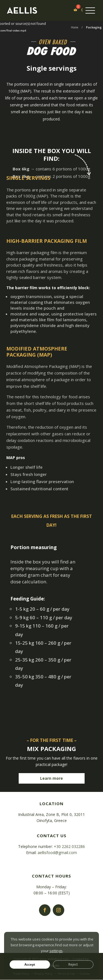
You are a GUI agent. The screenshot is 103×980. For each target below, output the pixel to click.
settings (56, 950)
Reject (73, 964)
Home (75, 27)
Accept (30, 964)
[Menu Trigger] (90, 10)
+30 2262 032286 (69, 846)
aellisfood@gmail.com (57, 853)
